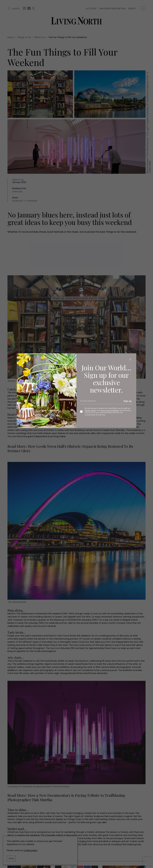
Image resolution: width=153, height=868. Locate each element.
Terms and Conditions (110, 410)
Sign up (128, 401)
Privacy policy (90, 410)
